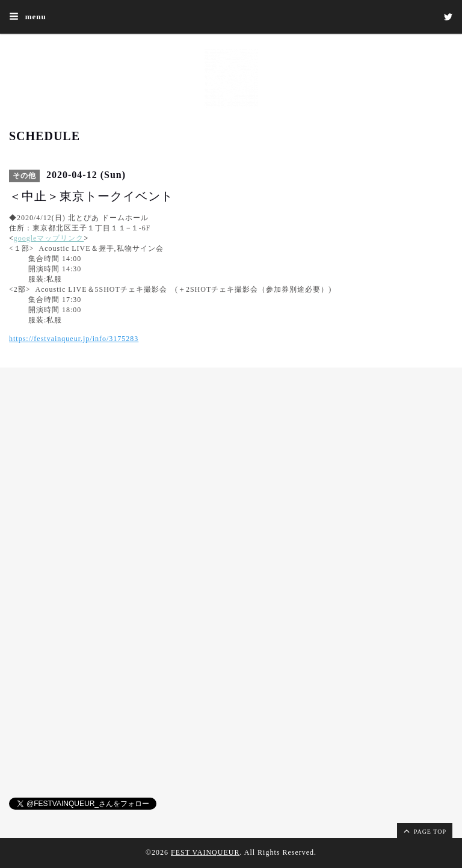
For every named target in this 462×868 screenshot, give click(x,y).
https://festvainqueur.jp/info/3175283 (74, 339)
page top (424, 831)
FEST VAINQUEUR (205, 852)
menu (28, 16)
